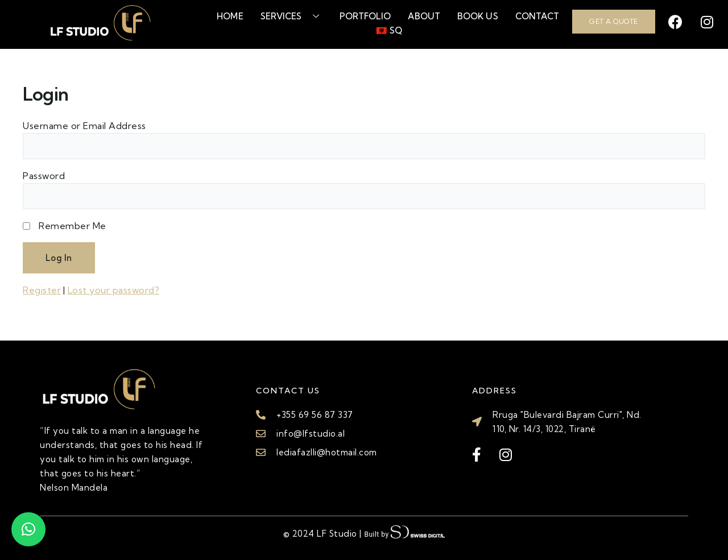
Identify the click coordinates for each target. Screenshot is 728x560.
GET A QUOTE (614, 21)
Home (230, 16)
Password (44, 176)
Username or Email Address (84, 126)
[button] (28, 529)
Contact (537, 16)
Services (291, 16)
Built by (404, 533)
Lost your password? (114, 290)
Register (42, 290)
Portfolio (365, 16)
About (424, 16)
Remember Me (73, 226)
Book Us (478, 16)
